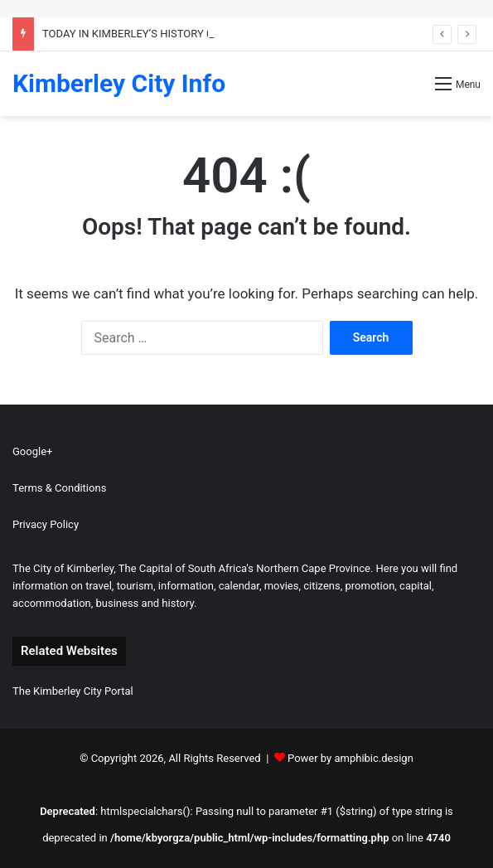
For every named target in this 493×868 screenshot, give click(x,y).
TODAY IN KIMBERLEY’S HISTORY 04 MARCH (150, 34)
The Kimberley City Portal (73, 691)
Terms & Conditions (59, 488)
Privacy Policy (46, 524)
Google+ (32, 451)
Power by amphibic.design (350, 758)
